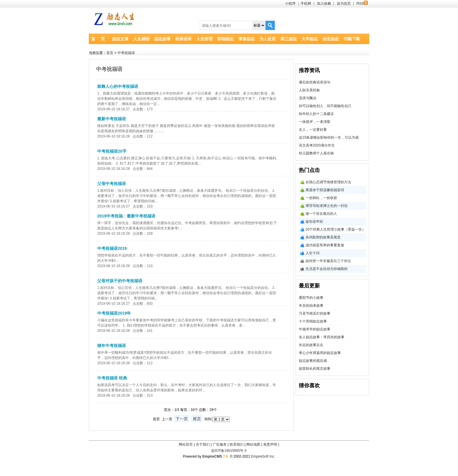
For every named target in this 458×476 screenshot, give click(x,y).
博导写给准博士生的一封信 (327, 206)
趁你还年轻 (314, 222)
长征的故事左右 (311, 345)
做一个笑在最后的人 (321, 214)
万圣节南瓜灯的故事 (315, 313)
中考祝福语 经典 (112, 378)
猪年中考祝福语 (112, 346)
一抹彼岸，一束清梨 (315, 122)
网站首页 (186, 444)
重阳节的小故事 (311, 298)
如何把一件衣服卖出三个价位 (328, 261)
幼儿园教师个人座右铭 (316, 153)
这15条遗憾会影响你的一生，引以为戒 (329, 137)
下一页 (182, 419)
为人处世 (268, 39)
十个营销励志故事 (313, 321)
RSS (362, 4)
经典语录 (183, 39)
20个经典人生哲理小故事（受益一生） (335, 229)
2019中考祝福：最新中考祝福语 (126, 216)
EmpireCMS (212, 456)
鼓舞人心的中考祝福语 (118, 86)
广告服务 (220, 444)
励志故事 (162, 39)
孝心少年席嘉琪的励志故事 (320, 353)
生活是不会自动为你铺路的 (327, 269)
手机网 (306, 4)
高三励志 (289, 39)
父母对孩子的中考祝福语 (120, 281)
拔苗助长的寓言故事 (315, 369)
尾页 (197, 419)
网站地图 (253, 444)
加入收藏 (324, 4)
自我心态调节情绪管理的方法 (328, 182)
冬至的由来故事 (311, 306)
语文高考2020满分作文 (317, 145)
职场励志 (225, 39)
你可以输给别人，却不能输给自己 (325, 106)
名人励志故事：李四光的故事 (322, 337)
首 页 (98, 39)
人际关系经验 (309, 90)
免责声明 (270, 444)
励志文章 (120, 39)
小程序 (290, 4)
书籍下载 (352, 39)
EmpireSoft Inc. (263, 456)
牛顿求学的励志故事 (315, 329)
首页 (110, 53)
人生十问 (313, 253)
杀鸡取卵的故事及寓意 (323, 237)
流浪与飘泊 (308, 98)
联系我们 (237, 444)
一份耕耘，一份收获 (321, 198)
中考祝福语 (126, 53)
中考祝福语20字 (112, 151)
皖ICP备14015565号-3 (229, 451)
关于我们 (203, 444)
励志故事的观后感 (313, 361)
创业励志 (331, 39)
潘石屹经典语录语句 (315, 82)
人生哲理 (204, 39)
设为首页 (344, 4)
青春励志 (247, 39)
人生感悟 (141, 39)
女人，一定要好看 (313, 130)
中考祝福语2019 (112, 248)
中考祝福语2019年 (114, 313)
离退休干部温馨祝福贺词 (325, 190)
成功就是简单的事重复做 (325, 245)
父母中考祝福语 (112, 184)
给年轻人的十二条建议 (316, 114)
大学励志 (310, 39)
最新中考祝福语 (112, 119)
